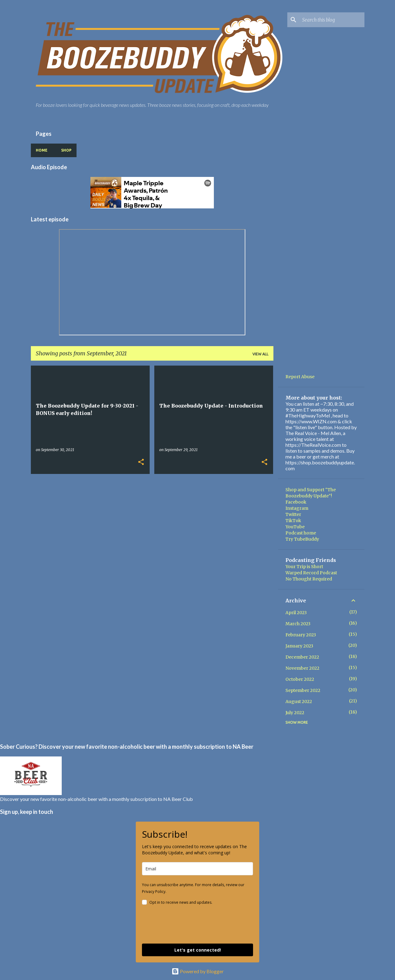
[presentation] (189, 925)
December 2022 (302, 657)
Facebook (296, 502)
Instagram (297, 508)
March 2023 (298, 624)
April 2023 (296, 613)
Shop (66, 150)
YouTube (295, 527)
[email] (197, 869)
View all (260, 354)
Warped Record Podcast (311, 573)
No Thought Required (309, 579)
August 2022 (299, 701)
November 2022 (302, 668)
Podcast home (301, 533)
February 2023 (301, 635)
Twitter (293, 514)
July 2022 (295, 713)
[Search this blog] (332, 20)
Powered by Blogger (198, 971)
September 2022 (303, 690)
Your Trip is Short (304, 567)
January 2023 (299, 646)
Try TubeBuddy (302, 539)
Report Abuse (300, 377)
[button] (141, 462)
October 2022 (300, 679)
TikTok (293, 521)
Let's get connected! (198, 950)
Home (42, 150)
